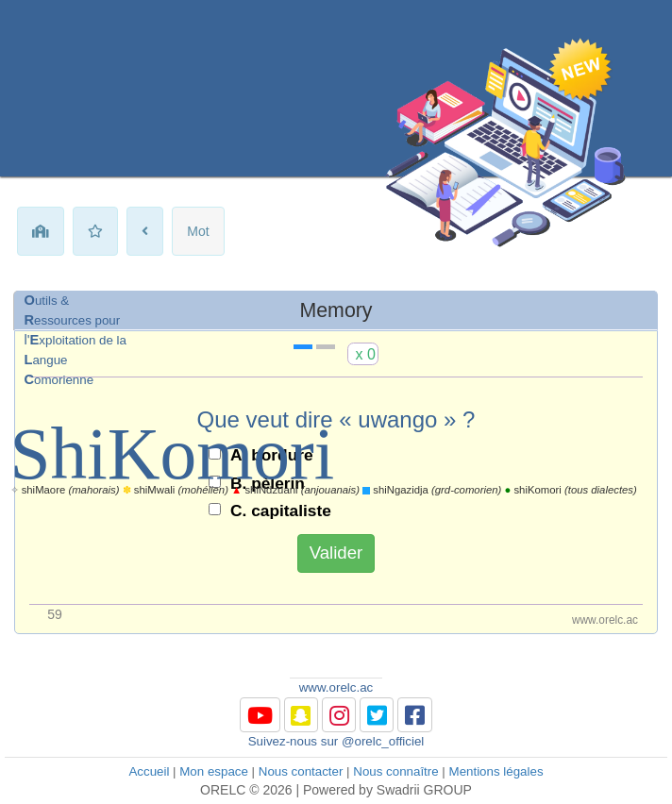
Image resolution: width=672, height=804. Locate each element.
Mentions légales (496, 771)
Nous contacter (301, 771)
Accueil (149, 771)
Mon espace (214, 771)
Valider (336, 553)
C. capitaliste (281, 511)
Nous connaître (395, 771)
